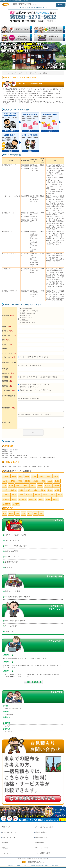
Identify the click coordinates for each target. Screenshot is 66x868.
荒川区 (11, 486)
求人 (37, 390)
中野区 (43, 481)
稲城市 (48, 499)
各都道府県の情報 (12, 562)
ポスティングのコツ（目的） (16, 535)
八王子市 (56, 486)
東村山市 (29, 495)
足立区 (33, 486)
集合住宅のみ (36, 385)
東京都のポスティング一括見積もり (18, 471)
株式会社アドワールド (26, 309)
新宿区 (27, 476)
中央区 (14, 476)
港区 (20, 476)
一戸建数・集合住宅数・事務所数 (18, 597)
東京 (5, 514)
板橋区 (18, 486)
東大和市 (6, 499)
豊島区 (57, 481)
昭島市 (43, 490)
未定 (47, 377)
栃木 (29, 514)
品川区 (5, 481)
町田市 (57, 490)
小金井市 (6, 495)
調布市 (50, 490)
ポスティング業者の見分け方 (16, 546)
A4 (20, 357)
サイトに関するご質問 (43, 853)
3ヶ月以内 (40, 377)
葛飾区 (40, 486)
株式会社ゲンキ (24, 315)
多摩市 (41, 499)
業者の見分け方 (40, 843)
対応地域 (8, 567)
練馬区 (26, 486)
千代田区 (6, 476)
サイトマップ (7, 853)
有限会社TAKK (23, 320)
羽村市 (55, 499)
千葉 (24, 514)
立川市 (5, 490)
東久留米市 (22, 499)
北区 (5, 486)
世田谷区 (28, 481)
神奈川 (11, 514)
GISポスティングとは (13, 540)
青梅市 (28, 490)
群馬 (41, 514)
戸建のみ (46, 385)
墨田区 (49, 476)
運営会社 (5, 848)
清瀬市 (14, 499)
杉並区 (50, 481)
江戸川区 (48, 486)
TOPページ (6, 73)
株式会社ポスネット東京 (26, 313)
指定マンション (33, 387)
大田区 (20, 481)
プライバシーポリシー (43, 848)
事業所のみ (22, 387)
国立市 (45, 495)
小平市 (14, 495)
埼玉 (18, 514)
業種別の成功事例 (12, 551)
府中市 (36, 490)
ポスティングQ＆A (12, 557)
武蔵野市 (13, 490)
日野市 (21, 495)
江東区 (56, 476)
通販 (43, 390)
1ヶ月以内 (31, 377)
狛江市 (60, 495)
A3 (24, 357)
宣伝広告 (21, 390)
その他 (45, 357)
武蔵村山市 (32, 499)
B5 (29, 357)
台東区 (41, 476)
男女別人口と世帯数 (13, 591)
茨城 (35, 514)
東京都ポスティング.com (18, 73)
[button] (61, 5)
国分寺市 (38, 495)
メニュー (30, 390)
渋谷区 (36, 481)
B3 (39, 357)
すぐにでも (22, 377)
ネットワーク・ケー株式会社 (28, 311)
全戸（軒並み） (24, 385)
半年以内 (53, 377)
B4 (34, 357)
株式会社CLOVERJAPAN (27, 322)
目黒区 (12, 481)
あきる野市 (7, 504)
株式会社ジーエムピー (26, 318)
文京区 (34, 476)
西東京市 (16, 504)
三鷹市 (21, 490)
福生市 (53, 495)
